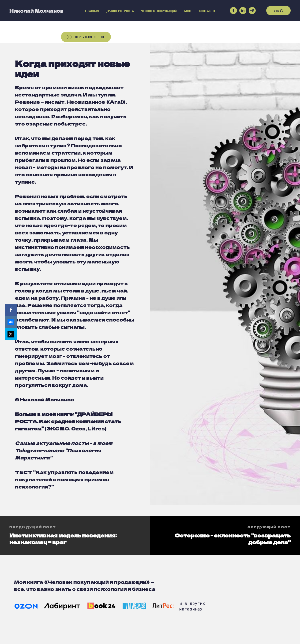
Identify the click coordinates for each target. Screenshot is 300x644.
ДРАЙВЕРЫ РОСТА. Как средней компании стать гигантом (68, 421)
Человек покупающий (159, 11)
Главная (92, 11)
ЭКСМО (58, 428)
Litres (96, 428)
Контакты (207, 11)
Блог (188, 11)
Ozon (78, 428)
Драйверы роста (120, 11)
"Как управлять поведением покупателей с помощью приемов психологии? (64, 479)
